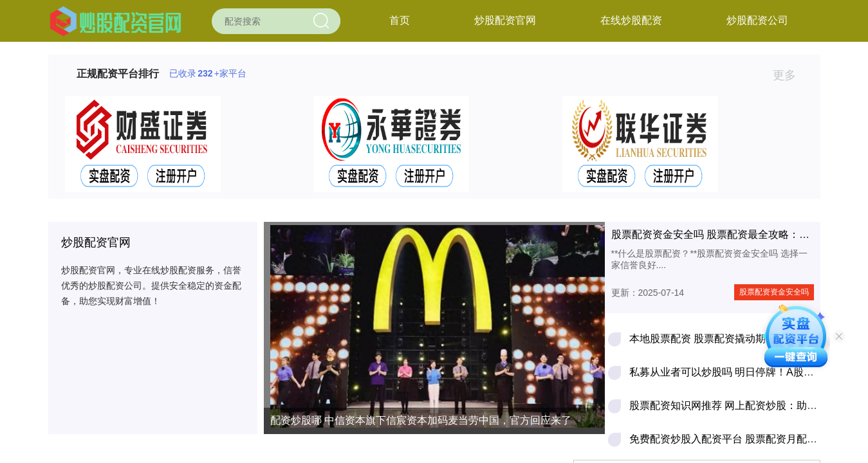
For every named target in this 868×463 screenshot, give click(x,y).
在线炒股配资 (631, 20)
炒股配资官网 (505, 20)
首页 (400, 20)
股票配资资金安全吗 (774, 292)
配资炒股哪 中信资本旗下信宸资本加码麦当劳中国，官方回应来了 (421, 420)
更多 (790, 75)
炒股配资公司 (757, 20)
